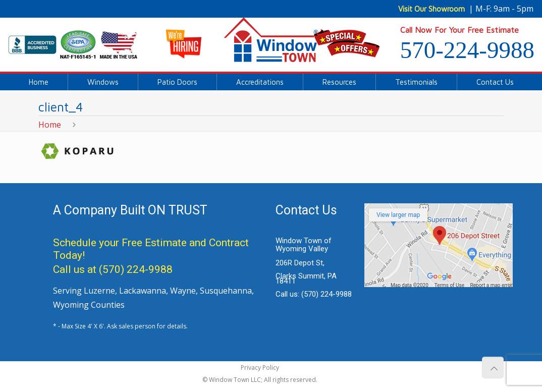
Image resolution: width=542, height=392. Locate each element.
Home (50, 125)
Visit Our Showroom (431, 9)
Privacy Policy (260, 368)
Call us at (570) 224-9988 (113, 269)
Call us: (314, 294)
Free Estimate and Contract (185, 243)
